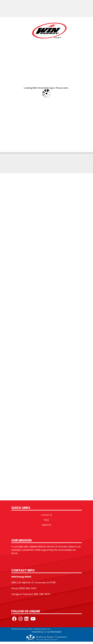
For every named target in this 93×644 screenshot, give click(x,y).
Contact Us (46, 515)
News (47, 520)
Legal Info (46, 525)
